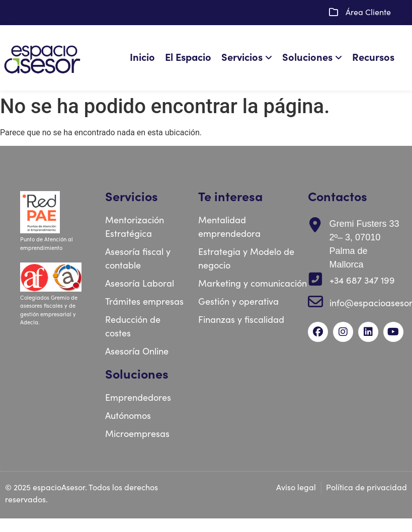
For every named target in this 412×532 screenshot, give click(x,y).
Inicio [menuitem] (142, 58)
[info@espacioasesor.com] (315, 302)
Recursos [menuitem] (373, 58)
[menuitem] (249, 58)
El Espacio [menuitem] (188, 58)
